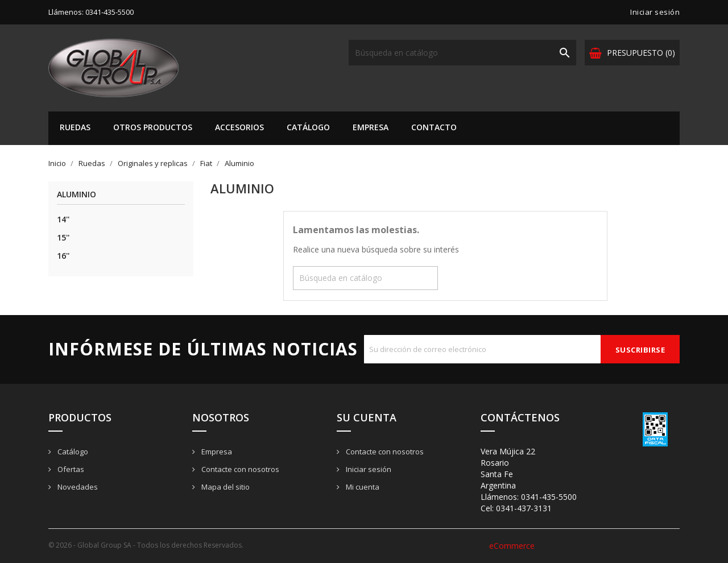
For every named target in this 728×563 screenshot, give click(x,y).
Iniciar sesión (368, 469)
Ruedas (75, 127)
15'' (63, 237)
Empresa (371, 127)
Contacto (434, 127)
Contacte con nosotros (239, 469)
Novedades (77, 487)
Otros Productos (153, 127)
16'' (63, 256)
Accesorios (239, 127)
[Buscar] (462, 53)
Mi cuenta (362, 487)
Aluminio (76, 195)
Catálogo (308, 127)
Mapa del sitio (225, 487)
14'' (63, 219)
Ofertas (70, 469)
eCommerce (512, 546)
